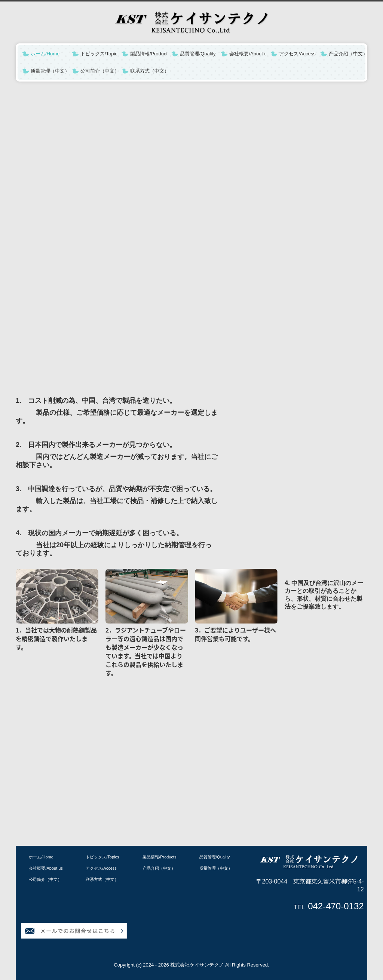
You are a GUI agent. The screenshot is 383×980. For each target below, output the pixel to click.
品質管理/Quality (198, 54)
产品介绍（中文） (347, 54)
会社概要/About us (248, 54)
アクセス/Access (297, 54)
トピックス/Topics (99, 54)
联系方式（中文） (148, 71)
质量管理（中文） (49, 71)
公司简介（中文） (99, 71)
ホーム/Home (45, 54)
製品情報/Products (148, 54)
